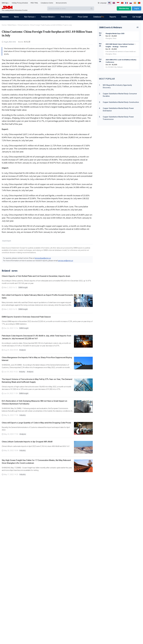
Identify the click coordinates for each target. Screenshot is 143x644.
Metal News (12, 25)
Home (4, 25)
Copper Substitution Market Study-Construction (121, 102)
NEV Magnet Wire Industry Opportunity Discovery (117, 86)
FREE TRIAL (34, 3)
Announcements (61, 3)
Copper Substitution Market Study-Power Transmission (118, 118)
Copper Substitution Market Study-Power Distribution (118, 109)
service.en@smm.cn (66, 261)
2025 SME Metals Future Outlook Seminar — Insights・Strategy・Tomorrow (120, 45)
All (137, 27)
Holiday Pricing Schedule (20, 3)
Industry (22, 372)
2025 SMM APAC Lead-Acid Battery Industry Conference (121, 61)
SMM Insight (23, 288)
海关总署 (27, 42)
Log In (137, 8)
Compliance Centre (47, 3)
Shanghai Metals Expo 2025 (115, 33)
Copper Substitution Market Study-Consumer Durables (120, 95)
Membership (124, 8)
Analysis (23, 350)
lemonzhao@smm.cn (43, 258)
